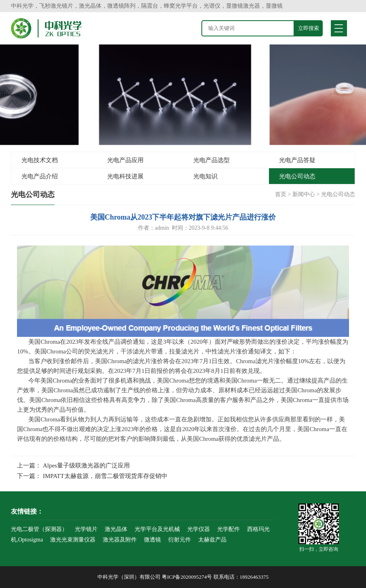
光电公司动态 (297, 176)
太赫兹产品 (212, 540)
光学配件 (228, 529)
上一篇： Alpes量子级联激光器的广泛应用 (73, 465)
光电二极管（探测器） (39, 529)
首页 (281, 194)
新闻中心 (304, 194)
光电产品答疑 (297, 160)
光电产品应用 (125, 160)
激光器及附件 (120, 540)
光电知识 (205, 176)
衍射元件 (180, 540)
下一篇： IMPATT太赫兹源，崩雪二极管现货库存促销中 (92, 476)
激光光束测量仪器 (73, 540)
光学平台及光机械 (157, 529)
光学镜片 (86, 529)
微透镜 (152, 540)
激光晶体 (116, 529)
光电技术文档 (40, 160)
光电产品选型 (212, 160)
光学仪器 (199, 529)
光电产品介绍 (40, 176)
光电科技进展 (125, 176)
